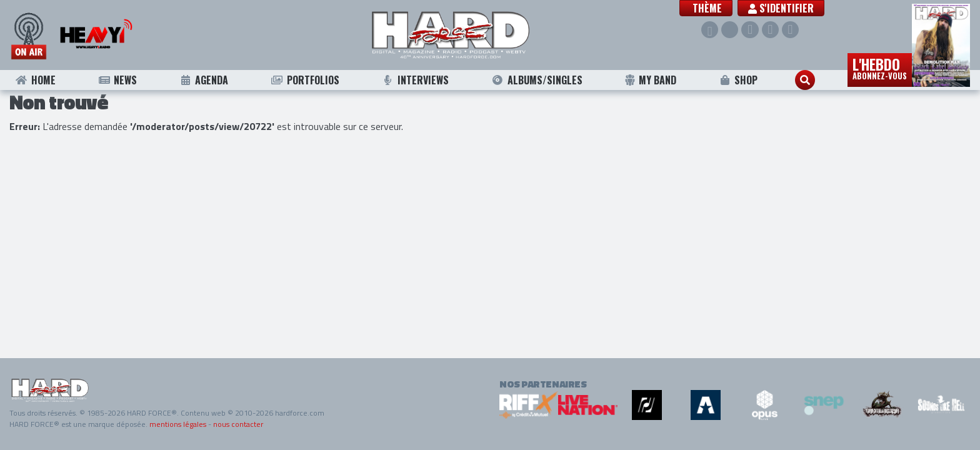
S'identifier (781, 8)
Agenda (204, 80)
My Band (650, 80)
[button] (706, 8)
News (117, 80)
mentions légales (178, 424)
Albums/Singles (537, 80)
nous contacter (238, 424)
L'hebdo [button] (880, 67)
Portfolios (305, 80)
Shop (738, 80)
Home (35, 80)
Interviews (415, 80)
